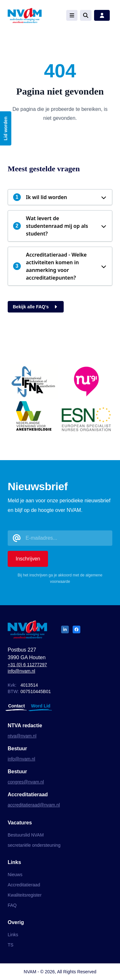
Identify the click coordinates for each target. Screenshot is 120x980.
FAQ (12, 905)
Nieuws (15, 875)
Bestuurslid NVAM (26, 835)
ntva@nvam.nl (22, 736)
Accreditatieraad (24, 885)
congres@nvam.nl (26, 782)
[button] (60, 197)
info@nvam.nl (21, 671)
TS (11, 945)
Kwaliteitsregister (25, 895)
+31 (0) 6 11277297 (27, 665)
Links (13, 935)
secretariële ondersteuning (34, 845)
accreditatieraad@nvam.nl (34, 805)
